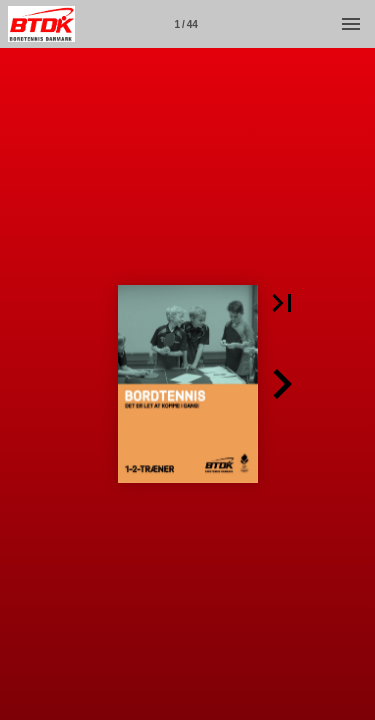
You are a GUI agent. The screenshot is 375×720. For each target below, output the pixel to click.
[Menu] (351, 24)
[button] (282, 303)
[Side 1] (186, 24)
